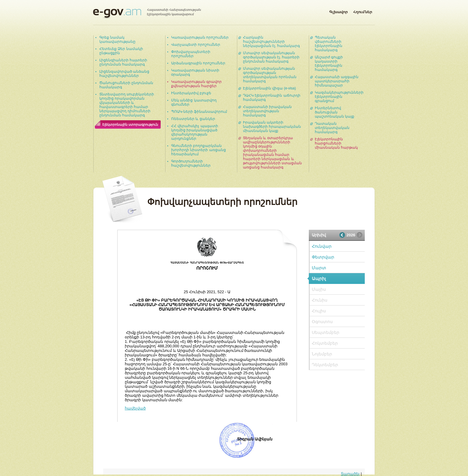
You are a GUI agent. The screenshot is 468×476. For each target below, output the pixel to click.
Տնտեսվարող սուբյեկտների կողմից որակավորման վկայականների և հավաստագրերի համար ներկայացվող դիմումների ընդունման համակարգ (127, 105)
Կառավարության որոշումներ (200, 37)
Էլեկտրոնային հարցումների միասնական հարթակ (336, 143)
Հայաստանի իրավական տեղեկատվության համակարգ (267, 111)
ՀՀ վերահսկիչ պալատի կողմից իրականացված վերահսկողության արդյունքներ (195, 132)
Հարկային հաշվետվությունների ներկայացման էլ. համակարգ (271, 42)
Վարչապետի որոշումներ (196, 45)
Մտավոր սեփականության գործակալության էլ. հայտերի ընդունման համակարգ (271, 57)
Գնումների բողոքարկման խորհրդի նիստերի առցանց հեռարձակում (199, 150)
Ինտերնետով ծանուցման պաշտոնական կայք (335, 112)
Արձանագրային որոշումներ (198, 63)
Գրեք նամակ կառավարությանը (117, 39)
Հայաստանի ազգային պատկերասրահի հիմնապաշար (337, 81)
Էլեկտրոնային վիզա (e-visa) (269, 88)
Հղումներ (363, 11)
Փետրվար (323, 257)
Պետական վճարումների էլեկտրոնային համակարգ (329, 44)
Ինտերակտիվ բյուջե (191, 93)
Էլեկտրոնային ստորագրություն (130, 124)
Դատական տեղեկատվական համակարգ (332, 128)
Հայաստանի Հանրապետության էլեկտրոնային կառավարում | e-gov (147, 13)
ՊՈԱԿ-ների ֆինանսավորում (199, 112)
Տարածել (350, 474)
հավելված (135, 408)
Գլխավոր (338, 11)
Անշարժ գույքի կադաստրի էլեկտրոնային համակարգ (329, 63)
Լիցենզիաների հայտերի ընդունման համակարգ (123, 62)
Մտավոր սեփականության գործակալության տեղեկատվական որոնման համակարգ (270, 75)
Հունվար (322, 246)
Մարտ (319, 268)
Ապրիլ (319, 279)
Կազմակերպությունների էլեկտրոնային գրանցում (339, 97)
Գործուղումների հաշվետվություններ (191, 163)
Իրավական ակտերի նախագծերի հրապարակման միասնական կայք (272, 127)
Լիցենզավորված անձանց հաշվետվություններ (124, 74)
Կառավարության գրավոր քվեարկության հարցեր (196, 84)
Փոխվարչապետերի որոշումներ (191, 54)
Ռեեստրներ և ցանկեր (193, 119)
